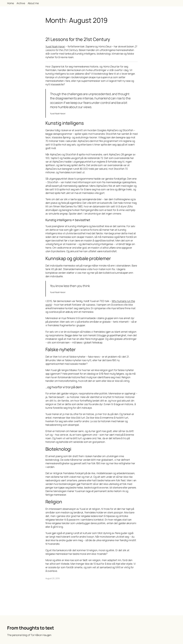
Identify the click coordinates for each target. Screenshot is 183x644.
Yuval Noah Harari (55, 46)
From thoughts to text (31, 628)
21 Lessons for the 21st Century (78, 39)
